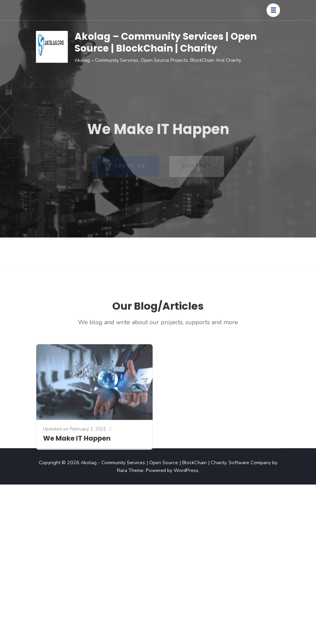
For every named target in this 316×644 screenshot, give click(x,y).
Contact (197, 169)
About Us (125, 170)
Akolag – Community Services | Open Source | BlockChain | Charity (166, 42)
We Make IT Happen (77, 463)
